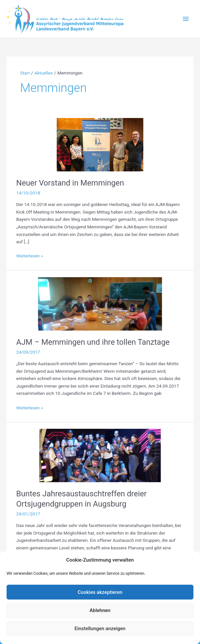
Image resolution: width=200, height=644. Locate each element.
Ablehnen (100, 610)
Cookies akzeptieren (100, 592)
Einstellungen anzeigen (100, 629)
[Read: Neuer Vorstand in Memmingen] (100, 144)
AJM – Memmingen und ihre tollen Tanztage (93, 342)
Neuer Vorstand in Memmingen (70, 183)
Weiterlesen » (29, 256)
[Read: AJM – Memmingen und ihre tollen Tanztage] (100, 303)
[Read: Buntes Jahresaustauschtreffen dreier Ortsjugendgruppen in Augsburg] (100, 455)
